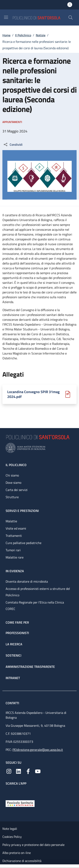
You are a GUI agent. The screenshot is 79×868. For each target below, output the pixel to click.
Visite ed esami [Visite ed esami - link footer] (16, 528)
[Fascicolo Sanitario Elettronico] (20, 803)
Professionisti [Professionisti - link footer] (17, 633)
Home (6, 35)
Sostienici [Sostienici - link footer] (13, 655)
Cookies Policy (12, 837)
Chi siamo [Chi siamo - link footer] (12, 475)
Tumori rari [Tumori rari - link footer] (13, 550)
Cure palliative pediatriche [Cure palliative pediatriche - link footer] (24, 543)
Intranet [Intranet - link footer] (13, 678)
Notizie (41, 35)
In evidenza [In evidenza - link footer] (15, 571)
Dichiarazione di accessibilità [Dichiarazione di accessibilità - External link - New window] (22, 861)
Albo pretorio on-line (17, 853)
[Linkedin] (18, 771)
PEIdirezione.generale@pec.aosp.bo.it (38, 750)
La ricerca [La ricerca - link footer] (14, 644)
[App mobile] (9, 792)
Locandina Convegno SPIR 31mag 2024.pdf (33, 394)
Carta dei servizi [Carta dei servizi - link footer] (17, 490)
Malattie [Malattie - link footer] (11, 521)
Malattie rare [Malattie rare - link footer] (15, 557)
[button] (71, 17)
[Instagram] (9, 771)
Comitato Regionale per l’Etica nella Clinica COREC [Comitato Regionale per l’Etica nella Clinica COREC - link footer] (35, 606)
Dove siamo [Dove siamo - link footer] (13, 483)
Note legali (10, 829)
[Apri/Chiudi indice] (2, 866)
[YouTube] (38, 771)
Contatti (13, 703)
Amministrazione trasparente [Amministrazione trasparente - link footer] (30, 667)
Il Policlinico (23, 35)
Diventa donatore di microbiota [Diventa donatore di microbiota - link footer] (27, 581)
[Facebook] (28, 771)
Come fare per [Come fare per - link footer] (17, 622)
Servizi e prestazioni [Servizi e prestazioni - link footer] (22, 511)
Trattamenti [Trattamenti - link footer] (14, 536)
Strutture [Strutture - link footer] (12, 497)
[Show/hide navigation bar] (6, 17)
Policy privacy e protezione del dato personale (33, 845)
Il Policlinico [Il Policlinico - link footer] (16, 465)
